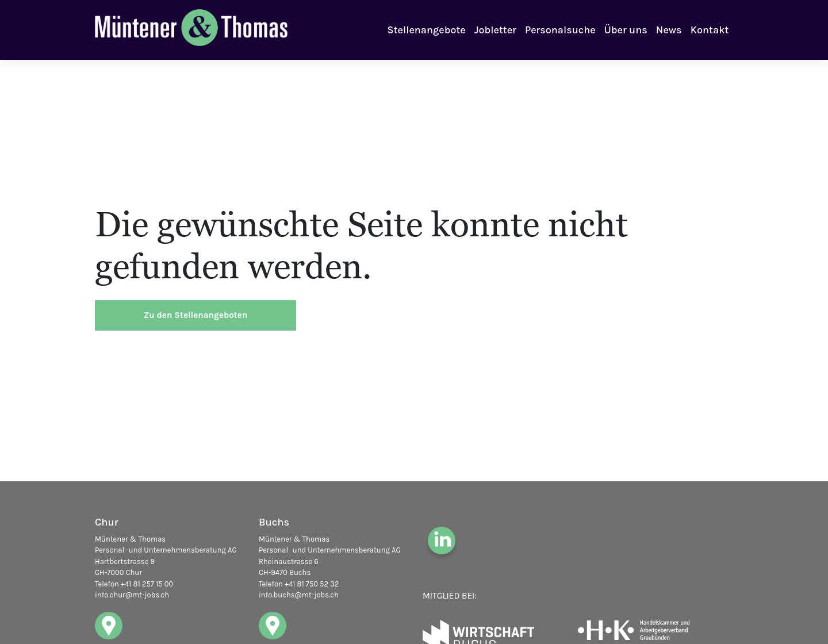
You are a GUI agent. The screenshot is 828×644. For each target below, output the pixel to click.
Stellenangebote (427, 30)
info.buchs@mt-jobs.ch (299, 595)
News (669, 30)
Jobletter (495, 30)
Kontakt (710, 30)
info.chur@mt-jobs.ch (132, 595)
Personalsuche (560, 30)
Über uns (626, 30)
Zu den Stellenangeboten (196, 315)
